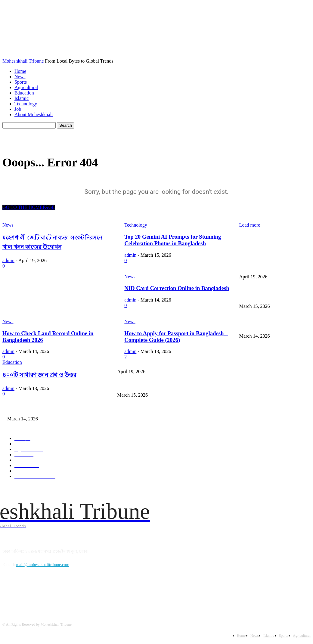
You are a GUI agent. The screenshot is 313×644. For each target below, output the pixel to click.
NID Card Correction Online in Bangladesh (44, 409)
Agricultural (26, 87)
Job (18, 109)
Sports (21, 82)
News (20, 77)
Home (20, 71)
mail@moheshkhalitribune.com (43, 565)
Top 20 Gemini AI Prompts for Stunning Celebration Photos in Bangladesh (180, 385)
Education (24, 93)
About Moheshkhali (34, 115)
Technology (26, 104)
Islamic (22, 98)
